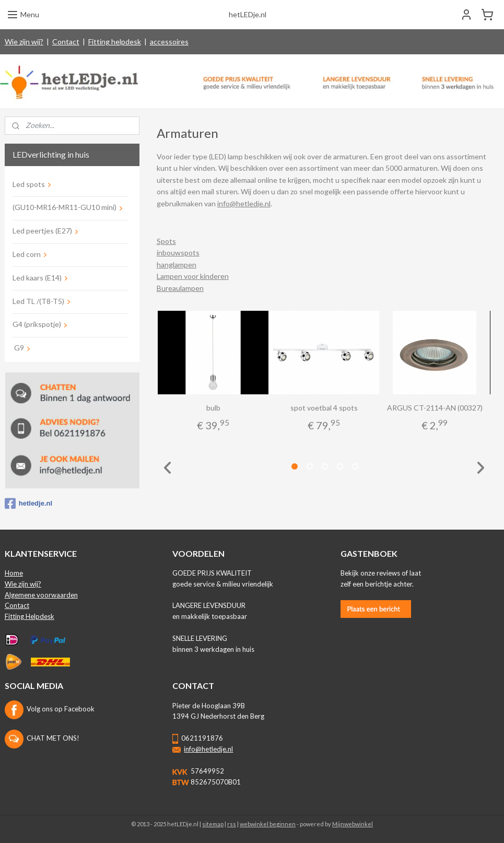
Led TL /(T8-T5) (38, 301)
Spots (166, 241)
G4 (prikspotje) (37, 324)
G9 (18, 348)
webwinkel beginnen (268, 824)
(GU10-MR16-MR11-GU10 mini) (65, 207)
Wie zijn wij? (24, 42)
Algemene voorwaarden (41, 595)
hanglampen (176, 265)
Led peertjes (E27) (42, 231)
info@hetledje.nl (243, 203)
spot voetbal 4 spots (324, 408)
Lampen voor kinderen (192, 277)
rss (232, 824)
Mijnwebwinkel (353, 824)
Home (14, 573)
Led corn (27, 254)
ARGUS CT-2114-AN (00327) (434, 408)
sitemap (213, 824)
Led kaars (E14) (37, 278)
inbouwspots (178, 253)
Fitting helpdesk (115, 42)
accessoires (169, 42)
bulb (213, 408)
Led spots (29, 184)
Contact (66, 42)
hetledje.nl (28, 504)
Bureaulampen (180, 288)
